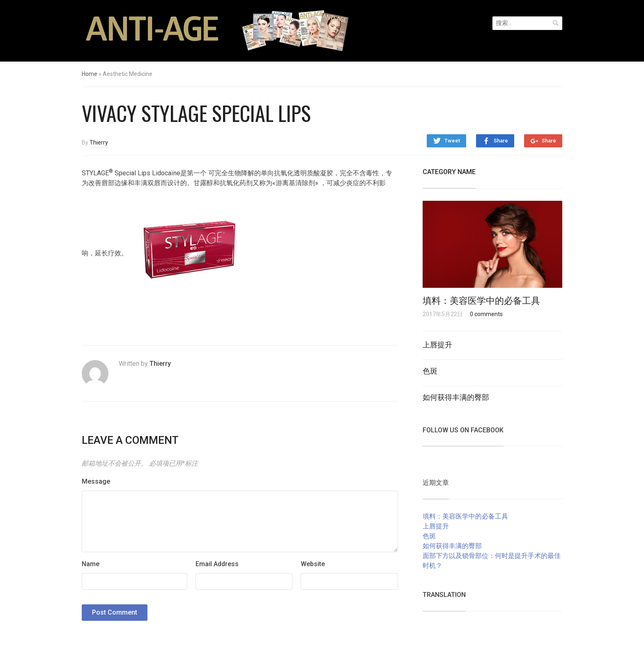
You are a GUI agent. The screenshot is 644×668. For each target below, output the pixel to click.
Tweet (452, 141)
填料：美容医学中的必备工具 (481, 300)
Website (313, 564)
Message (96, 481)
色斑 (430, 370)
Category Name (449, 172)
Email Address (217, 564)
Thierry (99, 142)
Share (501, 141)
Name (91, 564)
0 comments (486, 314)
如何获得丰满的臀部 (456, 397)
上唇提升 (437, 344)
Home (90, 74)
